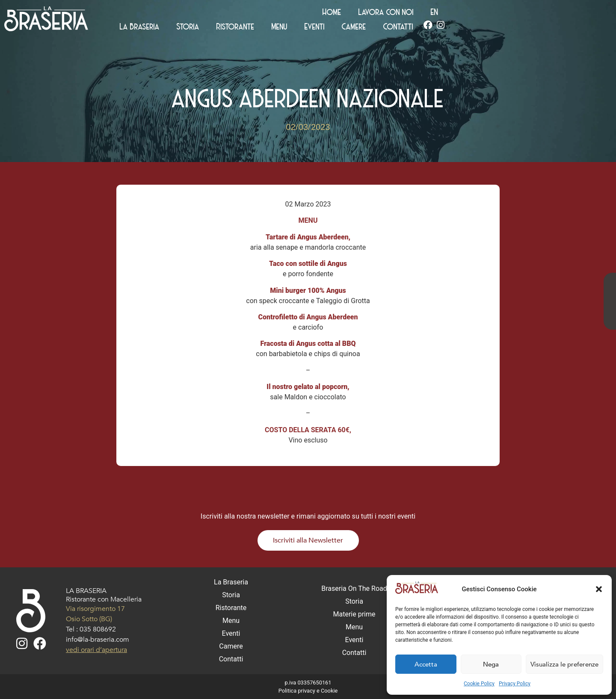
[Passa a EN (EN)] (585, 14)
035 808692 (98, 629)
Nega (491, 664)
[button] (599, 589)
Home (482, 14)
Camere (505, 28)
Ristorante (386, 28)
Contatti (549, 28)
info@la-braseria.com (98, 640)
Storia (339, 28)
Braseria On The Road (354, 588)
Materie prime (354, 614)
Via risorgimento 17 (95, 609)
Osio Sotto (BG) (89, 619)
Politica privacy (297, 691)
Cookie (329, 691)
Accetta (426, 664)
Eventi (465, 28)
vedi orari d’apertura (96, 650)
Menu (430, 28)
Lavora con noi (536, 14)
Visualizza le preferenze (564, 664)
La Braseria (290, 28)
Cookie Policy (479, 684)
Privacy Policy (515, 684)
